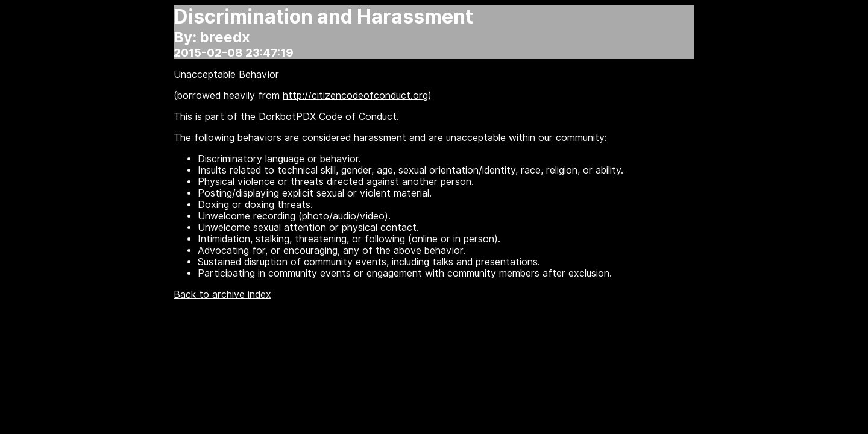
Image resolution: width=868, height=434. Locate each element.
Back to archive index (222, 294)
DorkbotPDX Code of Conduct (328, 117)
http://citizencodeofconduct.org (355, 96)
